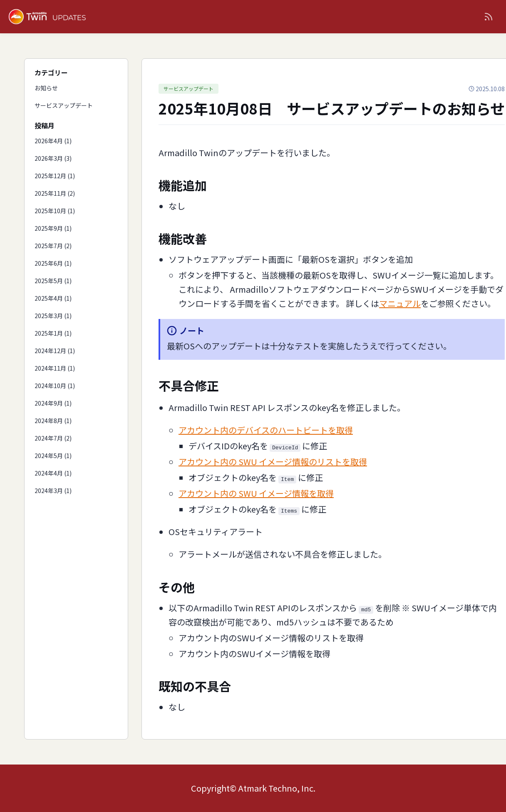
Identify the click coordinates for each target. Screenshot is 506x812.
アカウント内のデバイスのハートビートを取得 (266, 430)
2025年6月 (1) (53, 263)
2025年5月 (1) (53, 281)
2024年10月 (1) (55, 386)
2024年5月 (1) (53, 456)
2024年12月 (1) (55, 351)
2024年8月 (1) (53, 421)
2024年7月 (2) (53, 438)
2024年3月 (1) (53, 491)
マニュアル (400, 303)
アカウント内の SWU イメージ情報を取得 (256, 493)
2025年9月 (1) (53, 228)
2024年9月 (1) (53, 403)
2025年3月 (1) (53, 316)
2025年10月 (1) (55, 211)
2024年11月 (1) (55, 368)
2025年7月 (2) (53, 246)
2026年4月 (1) (53, 141)
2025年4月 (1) (53, 298)
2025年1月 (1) (53, 333)
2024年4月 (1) (53, 473)
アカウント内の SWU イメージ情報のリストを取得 (273, 462)
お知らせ (46, 88)
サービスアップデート (64, 105)
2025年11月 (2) (55, 193)
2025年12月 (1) (55, 176)
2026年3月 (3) (53, 158)
